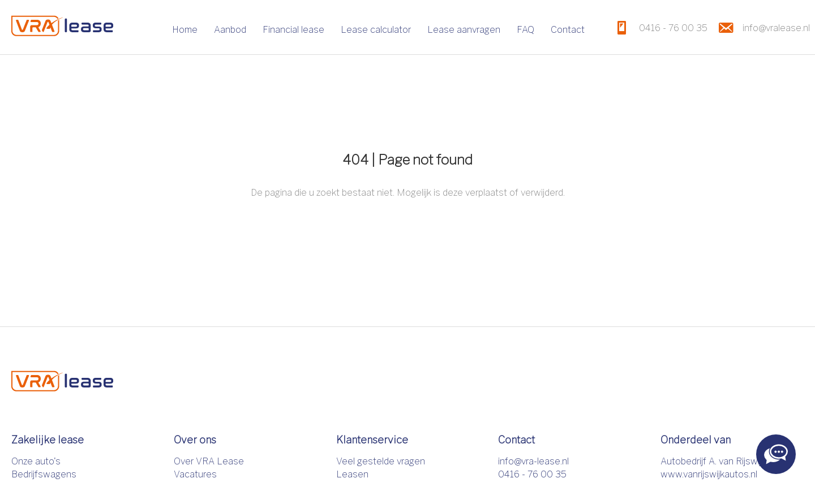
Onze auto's (36, 461)
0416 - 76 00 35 (532, 474)
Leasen (352, 474)
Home (185, 30)
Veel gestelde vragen (381, 461)
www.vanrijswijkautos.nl (709, 474)
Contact (568, 30)
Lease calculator (376, 30)
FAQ (526, 30)
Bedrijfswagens (44, 474)
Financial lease (293, 30)
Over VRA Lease (209, 461)
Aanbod (230, 30)
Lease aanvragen (464, 30)
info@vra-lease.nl (533, 461)
